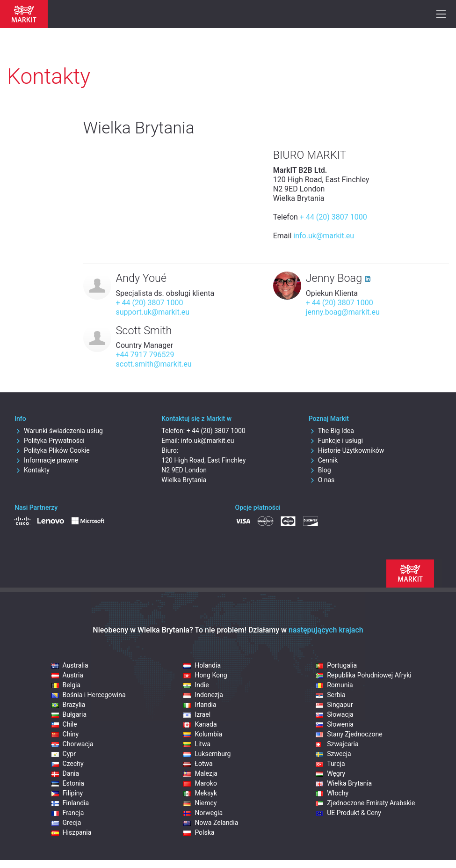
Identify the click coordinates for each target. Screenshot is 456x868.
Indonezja (203, 695)
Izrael (197, 714)
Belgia (66, 685)
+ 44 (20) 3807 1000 (333, 217)
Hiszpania (72, 832)
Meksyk (200, 793)
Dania (65, 773)
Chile (64, 724)
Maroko (200, 783)
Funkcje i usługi (336, 441)
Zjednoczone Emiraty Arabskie (365, 803)
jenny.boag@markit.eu (343, 312)
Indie (196, 685)
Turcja (330, 764)
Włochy (332, 793)
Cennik (323, 460)
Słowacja (335, 714)
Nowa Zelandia (211, 823)
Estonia (68, 783)
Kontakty (32, 470)
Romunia (334, 685)
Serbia (330, 695)
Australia (70, 665)
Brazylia (69, 705)
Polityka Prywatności (50, 441)
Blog (320, 470)
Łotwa (198, 764)
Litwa (197, 744)
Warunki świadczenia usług (59, 431)
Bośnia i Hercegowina (89, 695)
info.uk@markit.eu (324, 236)
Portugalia (336, 665)
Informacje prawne (46, 460)
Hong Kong (205, 675)
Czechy (68, 764)
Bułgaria (69, 714)
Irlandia (200, 705)
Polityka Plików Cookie (52, 450)
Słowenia (335, 724)
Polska (199, 832)
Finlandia (70, 803)
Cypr (64, 754)
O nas (322, 480)
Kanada (200, 724)
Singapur (334, 705)
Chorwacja (72, 744)
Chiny (65, 734)
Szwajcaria (337, 744)
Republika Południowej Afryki (364, 675)
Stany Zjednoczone (349, 734)
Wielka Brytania (344, 783)
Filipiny (67, 793)
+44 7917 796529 (145, 355)
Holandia (202, 665)
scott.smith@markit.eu (154, 364)
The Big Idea (331, 431)
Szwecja (333, 754)
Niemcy (200, 803)
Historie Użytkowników (347, 450)
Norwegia (203, 813)
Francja (68, 813)
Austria (67, 675)
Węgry (330, 773)
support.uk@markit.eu (153, 312)
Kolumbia (203, 734)
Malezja (200, 773)
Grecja (66, 823)
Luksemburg (207, 754)
